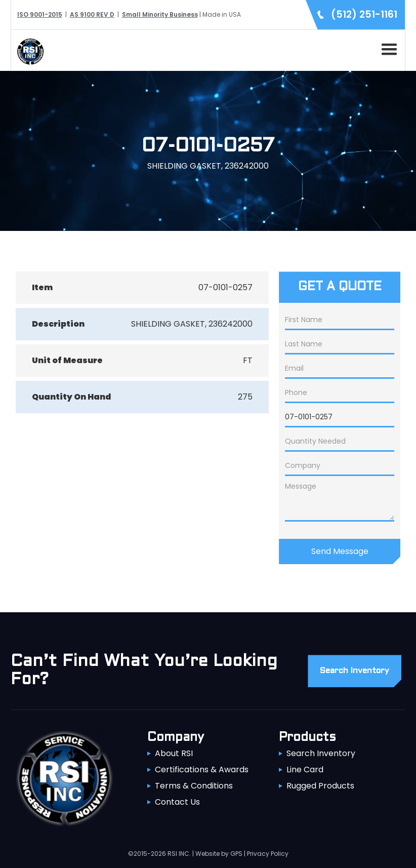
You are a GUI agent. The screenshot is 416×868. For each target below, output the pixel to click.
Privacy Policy (268, 854)
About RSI (174, 753)
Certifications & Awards (202, 770)
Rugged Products (320, 786)
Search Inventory (321, 753)
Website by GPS (219, 854)
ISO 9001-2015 (40, 14)
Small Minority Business (160, 14)
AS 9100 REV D (92, 14)
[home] (28, 50)
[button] (387, 48)
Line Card (305, 770)
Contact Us (177, 802)
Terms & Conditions (194, 786)
